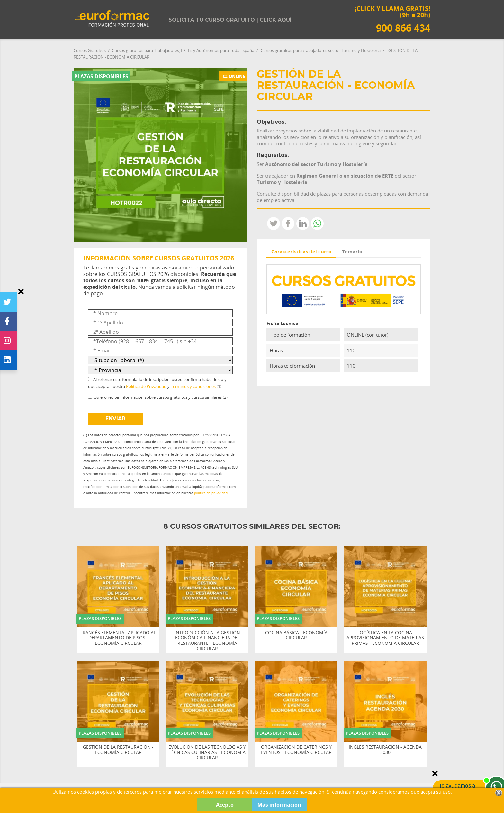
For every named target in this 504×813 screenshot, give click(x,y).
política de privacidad (211, 493)
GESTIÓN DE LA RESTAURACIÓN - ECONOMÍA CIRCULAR (118, 750)
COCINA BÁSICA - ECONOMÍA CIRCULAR (296, 635)
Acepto (225, 805)
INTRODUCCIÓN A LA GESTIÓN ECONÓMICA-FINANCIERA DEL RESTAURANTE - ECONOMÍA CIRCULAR (207, 641)
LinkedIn (303, 224)
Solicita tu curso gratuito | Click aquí (230, 20)
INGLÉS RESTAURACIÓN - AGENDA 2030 (385, 750)
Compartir (288, 224)
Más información (279, 805)
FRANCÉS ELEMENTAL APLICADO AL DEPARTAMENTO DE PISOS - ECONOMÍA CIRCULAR (118, 638)
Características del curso (301, 251)
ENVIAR (115, 419)
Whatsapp (317, 224)
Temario (352, 251)
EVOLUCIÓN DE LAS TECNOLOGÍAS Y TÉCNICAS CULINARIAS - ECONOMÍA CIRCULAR (207, 753)
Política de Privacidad (146, 386)
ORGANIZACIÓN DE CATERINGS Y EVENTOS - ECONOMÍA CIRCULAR (296, 750)
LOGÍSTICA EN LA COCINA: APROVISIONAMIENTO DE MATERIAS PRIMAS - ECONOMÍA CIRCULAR (385, 638)
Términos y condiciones (193, 386)
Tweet (274, 224)
